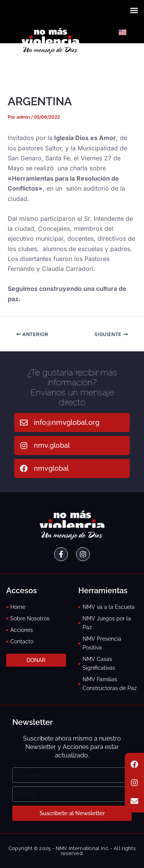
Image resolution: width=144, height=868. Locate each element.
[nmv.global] (24, 445)
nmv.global (52, 445)
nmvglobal (51, 468)
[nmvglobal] (24, 468)
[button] (134, 10)
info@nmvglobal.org (67, 422)
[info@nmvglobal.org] (24, 423)
